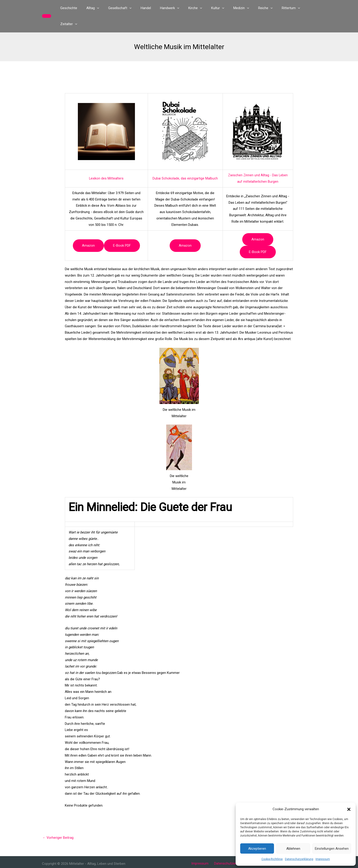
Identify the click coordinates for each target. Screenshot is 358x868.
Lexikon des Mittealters (106, 162)
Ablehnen (293, 849)
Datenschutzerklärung (299, 859)
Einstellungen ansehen (332, 849)
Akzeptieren (257, 849)
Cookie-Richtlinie (272, 859)
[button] (349, 809)
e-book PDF (122, 230)
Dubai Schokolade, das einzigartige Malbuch (185, 162)
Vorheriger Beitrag (58, 822)
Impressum (323, 859)
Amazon (88, 230)
